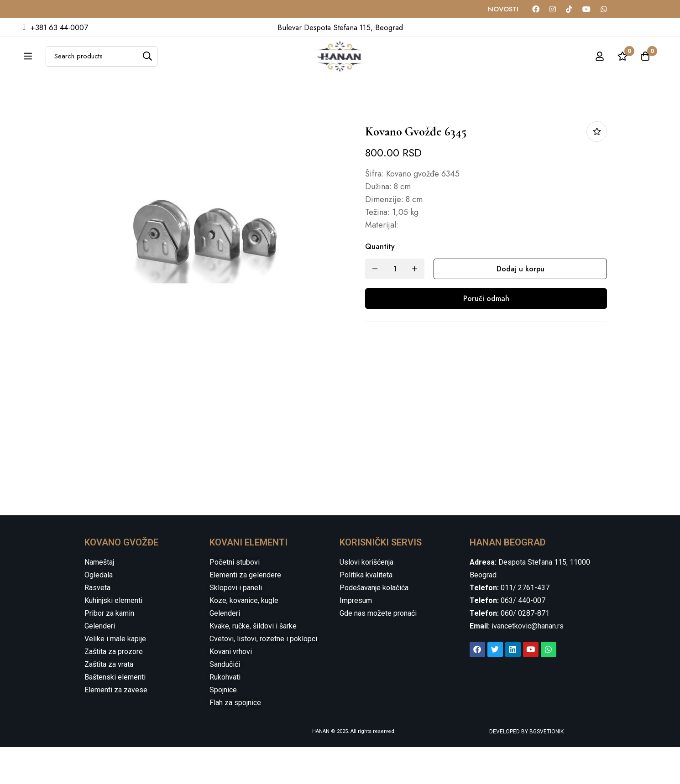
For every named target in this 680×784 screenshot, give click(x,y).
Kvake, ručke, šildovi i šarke (253, 663)
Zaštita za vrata (109, 701)
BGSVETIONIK (546, 768)
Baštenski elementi (115, 714)
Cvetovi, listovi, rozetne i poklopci (263, 676)
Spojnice (223, 727)
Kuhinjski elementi (113, 637)
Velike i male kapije (115, 676)
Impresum (356, 637)
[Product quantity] (395, 306)
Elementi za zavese (116, 727)
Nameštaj (99, 599)
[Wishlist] (622, 66)
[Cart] (645, 66)
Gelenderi (100, 663)
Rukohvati (225, 714)
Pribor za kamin (109, 650)
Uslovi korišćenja (366, 599)
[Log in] (600, 66)
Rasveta (97, 625)
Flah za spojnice (235, 740)
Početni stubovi (235, 599)
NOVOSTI (503, 9)
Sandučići (225, 701)
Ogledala (99, 612)
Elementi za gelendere (245, 612)
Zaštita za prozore (114, 688)
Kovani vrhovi (231, 688)
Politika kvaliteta (366, 612)
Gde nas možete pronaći (378, 650)
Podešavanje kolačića (374, 625)
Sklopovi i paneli (236, 625)
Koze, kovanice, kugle (244, 637)
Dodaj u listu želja (597, 169)
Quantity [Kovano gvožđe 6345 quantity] (380, 283)
